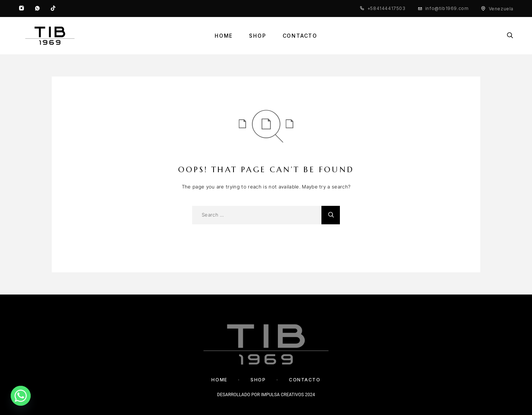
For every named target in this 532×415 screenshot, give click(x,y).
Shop (258, 36)
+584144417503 (386, 8)
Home (224, 36)
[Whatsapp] (37, 8)
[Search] (510, 36)
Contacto (300, 36)
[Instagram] (21, 8)
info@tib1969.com (447, 8)
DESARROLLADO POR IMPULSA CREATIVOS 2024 (266, 395)
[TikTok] (53, 8)
